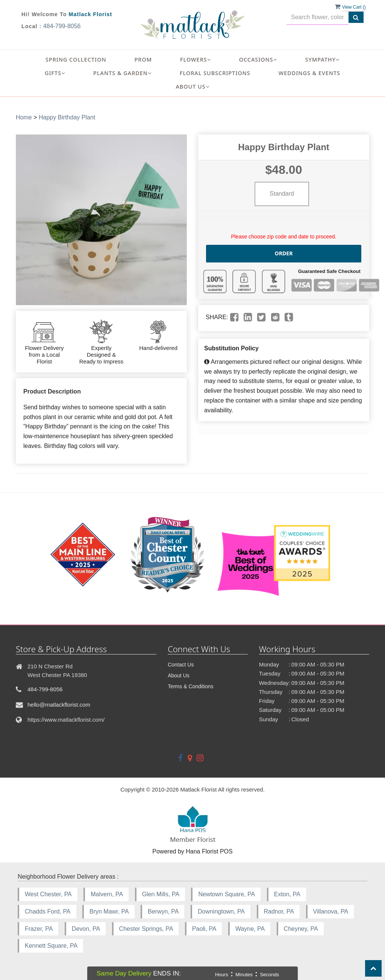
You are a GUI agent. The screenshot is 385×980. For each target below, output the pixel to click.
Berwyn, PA (163, 911)
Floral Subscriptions (215, 73)
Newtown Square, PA (227, 894)
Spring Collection (76, 60)
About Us (179, 675)
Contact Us (181, 665)
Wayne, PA (250, 929)
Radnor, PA (279, 911)
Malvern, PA (107, 894)
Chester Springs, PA (146, 929)
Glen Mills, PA (161, 894)
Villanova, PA (331, 911)
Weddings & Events (309, 73)
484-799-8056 (62, 26)
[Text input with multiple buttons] (318, 17)
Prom (143, 60)
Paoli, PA (204, 929)
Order (284, 253)
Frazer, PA (39, 929)
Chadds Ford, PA (48, 911)
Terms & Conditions (190, 686)
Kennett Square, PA (51, 946)
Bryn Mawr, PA (109, 911)
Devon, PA (86, 929)
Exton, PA (287, 894)
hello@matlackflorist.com (59, 705)
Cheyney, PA (301, 929)
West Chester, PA (48, 894)
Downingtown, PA (221, 911)
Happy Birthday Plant (67, 117)
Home (24, 117)
